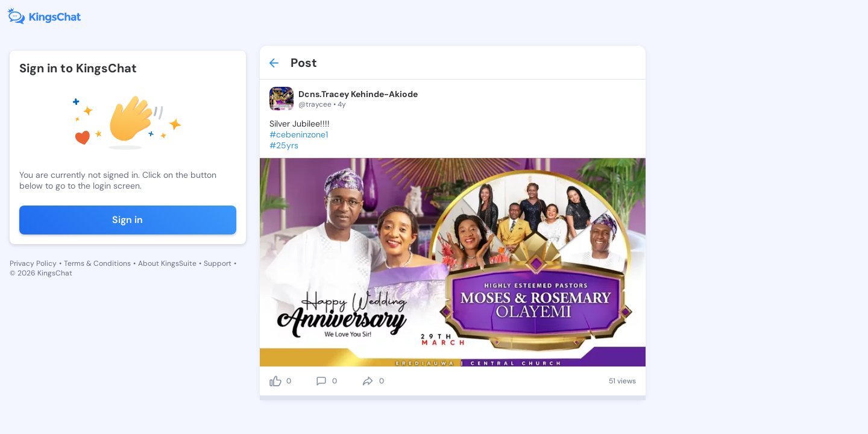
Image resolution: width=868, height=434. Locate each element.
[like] (275, 381)
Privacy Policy (33, 263)
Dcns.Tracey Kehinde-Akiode (358, 94)
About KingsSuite (167, 263)
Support (218, 263)
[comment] (321, 381)
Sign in (127, 220)
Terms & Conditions (97, 263)
